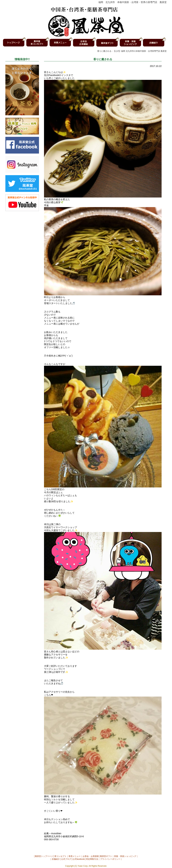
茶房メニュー (75, 856)
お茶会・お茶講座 (91, 856)
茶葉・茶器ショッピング (125, 856)
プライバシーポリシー (110, 859)
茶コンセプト (60, 856)
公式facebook (79, 859)
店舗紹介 (56, 859)
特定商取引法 (92, 859)
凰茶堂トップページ (44, 856)
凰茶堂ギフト (106, 856)
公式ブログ (66, 859)
